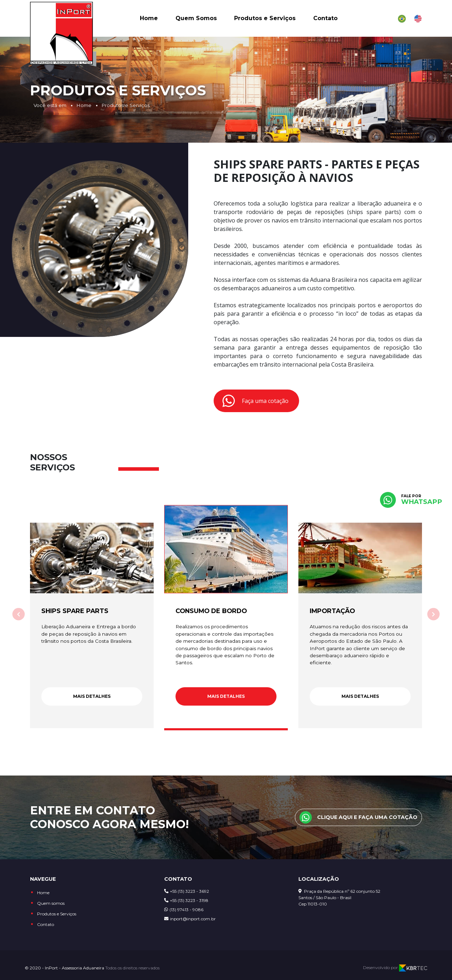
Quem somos (51, 903)
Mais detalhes (92, 696)
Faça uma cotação (255, 401)
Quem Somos (196, 20)
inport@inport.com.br (190, 919)
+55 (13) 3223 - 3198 (186, 900)
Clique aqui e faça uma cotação (358, 817)
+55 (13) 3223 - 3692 (187, 891)
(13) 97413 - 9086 (184, 910)
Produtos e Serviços (265, 20)
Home (149, 20)
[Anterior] (19, 614)
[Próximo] (433, 614)
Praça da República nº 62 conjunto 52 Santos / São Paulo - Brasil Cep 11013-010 (339, 898)
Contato (325, 20)
